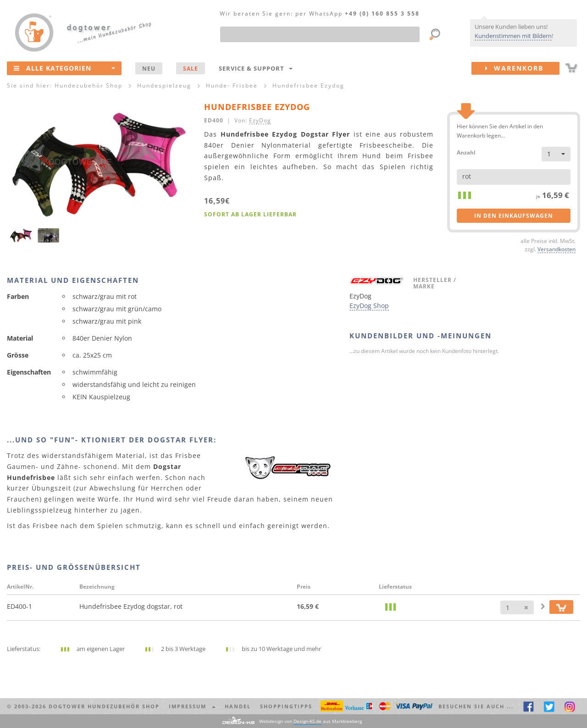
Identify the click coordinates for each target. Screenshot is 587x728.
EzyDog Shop (369, 306)
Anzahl (466, 152)
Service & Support (256, 68)
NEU (149, 68)
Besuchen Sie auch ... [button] (476, 706)
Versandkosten (557, 249)
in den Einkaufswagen (514, 216)
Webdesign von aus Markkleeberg (310, 721)
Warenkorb (522, 68)
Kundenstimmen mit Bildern (513, 36)
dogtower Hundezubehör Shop (104, 706)
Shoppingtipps (286, 706)
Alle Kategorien (64, 68)
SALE (191, 68)
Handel (238, 706)
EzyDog (260, 120)
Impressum (192, 706)
